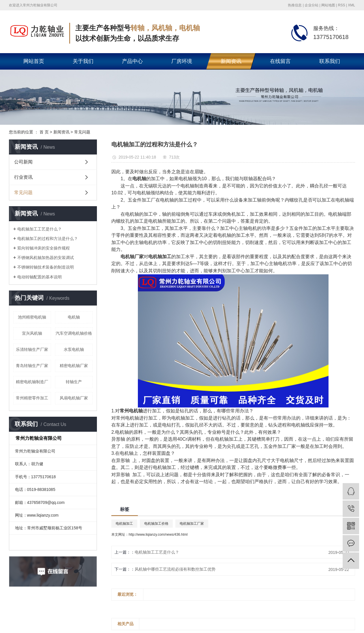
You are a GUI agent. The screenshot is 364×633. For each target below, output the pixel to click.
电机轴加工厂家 (192, 524)
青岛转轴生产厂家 (32, 366)
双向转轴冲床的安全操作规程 (44, 248)
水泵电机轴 (74, 349)
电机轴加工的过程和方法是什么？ (48, 239)
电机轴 (74, 317)
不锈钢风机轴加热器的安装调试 (46, 258)
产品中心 (132, 61)
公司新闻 (23, 162)
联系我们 (330, 61)
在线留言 (280, 61)
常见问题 (82, 132)
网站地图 (328, 5)
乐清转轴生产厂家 (32, 349)
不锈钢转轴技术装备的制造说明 (46, 267)
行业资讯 (23, 177)
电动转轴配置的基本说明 (40, 277)
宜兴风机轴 (32, 333)
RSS (342, 5)
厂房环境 (182, 61)
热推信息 (295, 5)
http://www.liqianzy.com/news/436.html (158, 535)
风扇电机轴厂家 (74, 398)
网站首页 (34, 61)
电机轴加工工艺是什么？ (40, 229)
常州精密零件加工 (32, 398)
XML (351, 5)
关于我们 (83, 61)
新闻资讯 (231, 61)
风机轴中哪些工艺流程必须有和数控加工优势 (175, 569)
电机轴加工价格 (156, 524)
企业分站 (312, 5)
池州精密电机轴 (32, 317)
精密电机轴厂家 (74, 366)
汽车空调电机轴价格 (74, 333)
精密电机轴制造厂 (32, 382)
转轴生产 (74, 382)
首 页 (44, 132)
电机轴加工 (124, 524)
